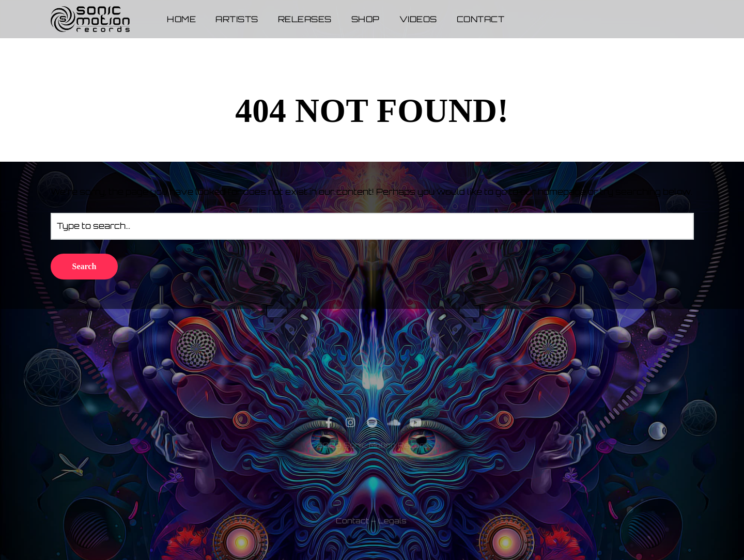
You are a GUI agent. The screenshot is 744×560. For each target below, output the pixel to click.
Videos (418, 19)
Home (181, 19)
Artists (237, 19)
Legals (392, 536)
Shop (366, 19)
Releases (305, 19)
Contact (481, 19)
